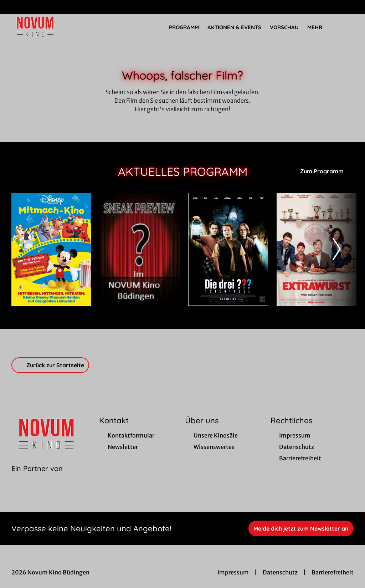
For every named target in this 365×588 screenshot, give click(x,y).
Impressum (233, 572)
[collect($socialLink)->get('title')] (13, 7)
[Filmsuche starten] (346, 27)
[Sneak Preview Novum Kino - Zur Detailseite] (140, 249)
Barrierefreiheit (333, 572)
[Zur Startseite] (61, 27)
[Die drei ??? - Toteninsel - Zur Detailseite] (228, 249)
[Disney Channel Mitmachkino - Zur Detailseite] (51, 249)
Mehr (319, 27)
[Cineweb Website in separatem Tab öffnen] (37, 477)
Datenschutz (280, 572)
